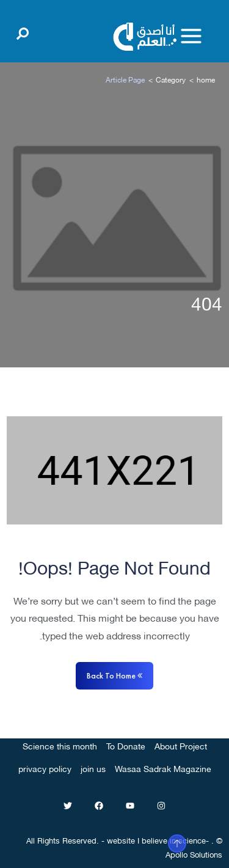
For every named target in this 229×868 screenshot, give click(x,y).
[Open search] (23, 31)
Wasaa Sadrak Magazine (163, 768)
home (206, 79)
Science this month (60, 745)
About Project (181, 745)
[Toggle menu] (191, 36)
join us (93, 768)
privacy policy (45, 768)
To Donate (126, 745)
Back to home (114, 675)
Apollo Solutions (194, 854)
